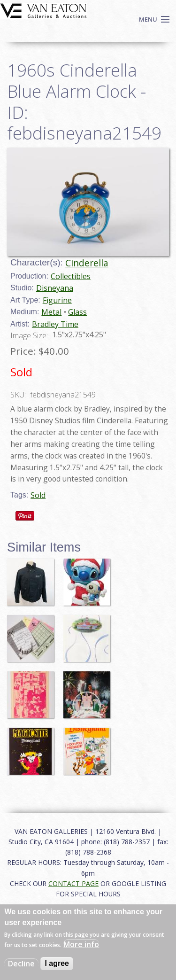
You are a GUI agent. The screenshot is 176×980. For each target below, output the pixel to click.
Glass (77, 312)
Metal (51, 312)
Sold (38, 495)
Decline (21, 964)
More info (81, 944)
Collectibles (71, 276)
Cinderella (87, 263)
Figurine (57, 300)
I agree (57, 963)
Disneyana (55, 288)
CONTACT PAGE (73, 883)
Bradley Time (55, 324)
